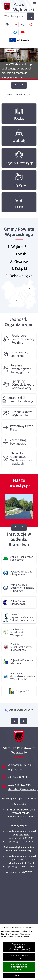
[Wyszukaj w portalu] (19, 16)
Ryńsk (21, 258)
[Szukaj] (30, 16)
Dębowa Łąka (21, 280)
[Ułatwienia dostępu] (7, 25)
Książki (21, 273)
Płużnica (21, 266)
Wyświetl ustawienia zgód (19, 957)
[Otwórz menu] (35, 3)
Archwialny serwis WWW (19, 872)
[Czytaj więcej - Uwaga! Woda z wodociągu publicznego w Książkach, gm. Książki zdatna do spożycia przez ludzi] (19, 64)
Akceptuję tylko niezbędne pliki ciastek (19, 967)
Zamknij (19, 975)
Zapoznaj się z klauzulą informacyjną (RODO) (19, 947)
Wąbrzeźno (21, 251)
